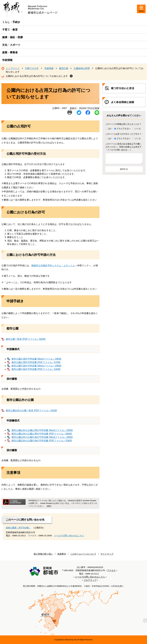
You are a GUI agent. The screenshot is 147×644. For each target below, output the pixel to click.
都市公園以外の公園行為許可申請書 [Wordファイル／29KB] (42, 437)
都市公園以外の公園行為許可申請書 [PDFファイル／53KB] (42, 441)
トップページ (13, 68)
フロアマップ (90, 580)
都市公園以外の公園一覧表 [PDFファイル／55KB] (31, 410)
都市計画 (64, 68)
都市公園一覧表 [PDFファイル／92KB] (26, 339)
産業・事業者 (10, 52)
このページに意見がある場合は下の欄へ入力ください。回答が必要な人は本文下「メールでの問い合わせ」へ (123, 147)
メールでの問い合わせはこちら (69, 536)
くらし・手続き (11, 22)
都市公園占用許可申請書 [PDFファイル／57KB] (36, 362)
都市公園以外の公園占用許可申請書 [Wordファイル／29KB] (42, 430)
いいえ (138, 128)
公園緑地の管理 (82, 68)
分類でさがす (32, 68)
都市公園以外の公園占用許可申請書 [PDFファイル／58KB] (42, 434)
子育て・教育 (10, 30)
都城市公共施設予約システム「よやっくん (53, 266)
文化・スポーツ (11, 45)
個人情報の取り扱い (43, 554)
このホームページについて (83, 554)
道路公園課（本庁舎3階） (18, 528)
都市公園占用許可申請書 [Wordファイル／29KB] (36, 359)
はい (110, 128)
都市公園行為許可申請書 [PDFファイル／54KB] (36, 369)
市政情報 (7, 60)
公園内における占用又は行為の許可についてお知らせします (37, 76)
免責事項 (62, 554)
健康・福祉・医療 (12, 37)
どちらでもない (124, 128)
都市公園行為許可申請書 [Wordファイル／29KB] (36, 366)
